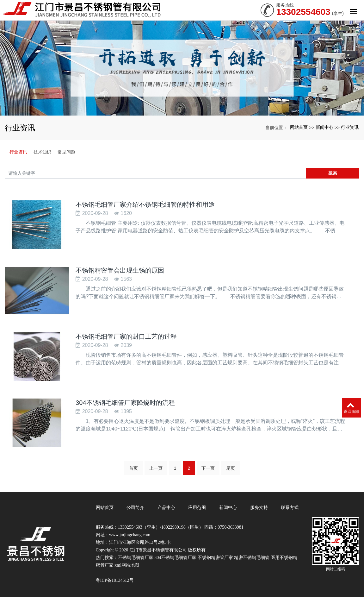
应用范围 (197, 507)
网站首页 (299, 127)
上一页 (156, 468)
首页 (133, 468)
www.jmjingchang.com (130, 535)
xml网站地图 (127, 565)
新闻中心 (324, 127)
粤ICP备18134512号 (115, 580)
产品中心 (166, 507)
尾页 (231, 468)
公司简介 (135, 507)
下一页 (208, 468)
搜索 (333, 173)
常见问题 (66, 152)
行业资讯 (350, 127)
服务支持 (259, 507)
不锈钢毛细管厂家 (136, 558)
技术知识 (42, 152)
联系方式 (290, 507)
